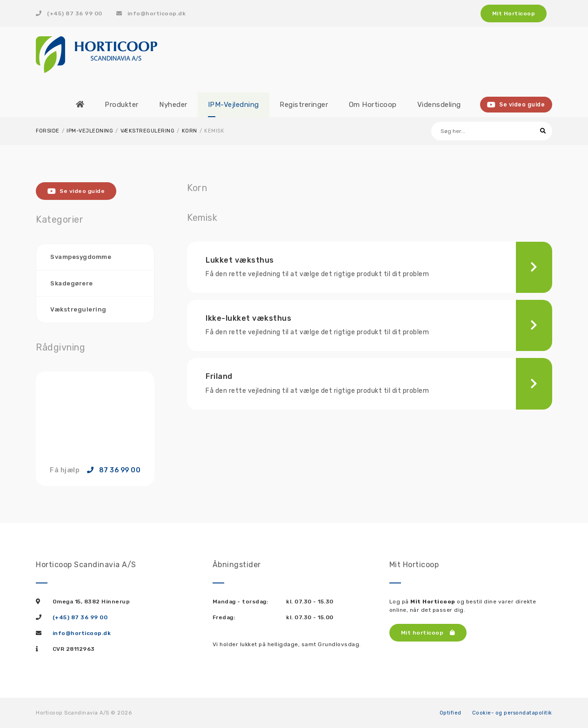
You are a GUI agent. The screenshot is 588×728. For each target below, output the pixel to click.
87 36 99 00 (114, 470)
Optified (451, 712)
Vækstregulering (148, 131)
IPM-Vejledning (90, 131)
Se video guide (517, 105)
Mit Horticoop (514, 13)
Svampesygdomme (81, 257)
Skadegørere (72, 283)
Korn (190, 131)
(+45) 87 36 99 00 (69, 13)
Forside (48, 131)
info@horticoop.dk (151, 13)
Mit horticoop (428, 632)
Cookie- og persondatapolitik (512, 712)
